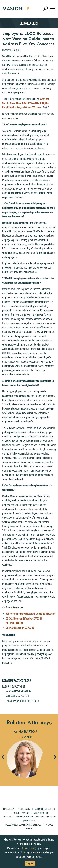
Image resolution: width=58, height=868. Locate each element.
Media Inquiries (41, 813)
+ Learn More (25, 737)
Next (55, 758)
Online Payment (22, 813)
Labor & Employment (14, 686)
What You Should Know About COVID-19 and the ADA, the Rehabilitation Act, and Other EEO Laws (26, 103)
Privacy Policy (29, 848)
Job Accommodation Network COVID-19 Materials (31, 613)
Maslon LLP (8, 809)
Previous (3, 758)
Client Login (24, 809)
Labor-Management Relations (23, 701)
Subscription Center (45, 809)
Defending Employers (17, 696)
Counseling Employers (18, 691)
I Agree (30, 863)
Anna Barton (25, 732)
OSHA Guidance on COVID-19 (20, 628)
